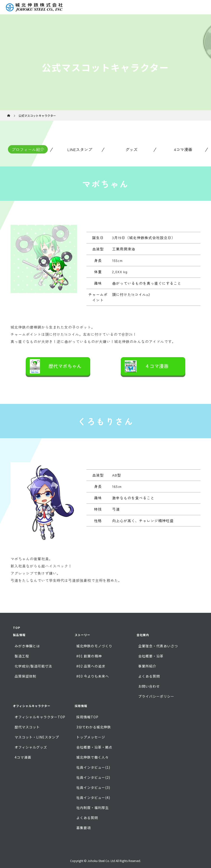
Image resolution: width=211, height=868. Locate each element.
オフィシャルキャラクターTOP (40, 717)
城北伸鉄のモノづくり (94, 646)
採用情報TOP (87, 717)
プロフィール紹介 (28, 149)
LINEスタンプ (80, 149)
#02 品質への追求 (91, 666)
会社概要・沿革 (151, 656)
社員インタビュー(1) (93, 767)
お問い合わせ (149, 686)
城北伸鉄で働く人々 (93, 757)
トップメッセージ (91, 737)
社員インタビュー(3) (93, 787)
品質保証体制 (25, 676)
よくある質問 (149, 676)
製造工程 (22, 656)
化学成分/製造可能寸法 (33, 666)
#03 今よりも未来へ (93, 676)
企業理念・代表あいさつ (158, 646)
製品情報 (19, 635)
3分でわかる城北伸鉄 (94, 727)
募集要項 (84, 828)
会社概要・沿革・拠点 (94, 747)
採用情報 (81, 706)
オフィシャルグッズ (31, 747)
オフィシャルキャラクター (32, 706)
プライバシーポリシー (156, 696)
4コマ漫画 (183, 149)
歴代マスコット (27, 727)
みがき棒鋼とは (27, 646)
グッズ (131, 149)
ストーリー (82, 635)
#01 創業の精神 (89, 656)
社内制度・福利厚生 (93, 808)
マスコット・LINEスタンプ (37, 737)
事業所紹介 (147, 666)
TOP (17, 628)
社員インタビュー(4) (93, 797)
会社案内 (143, 635)
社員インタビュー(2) (93, 777)
